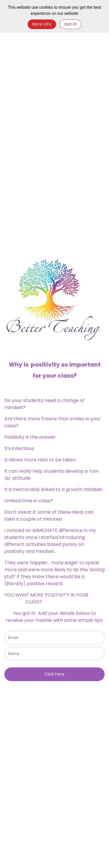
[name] (54, 654)
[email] (54, 638)
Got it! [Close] (70, 24)
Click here (54, 674)
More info (42, 24)
